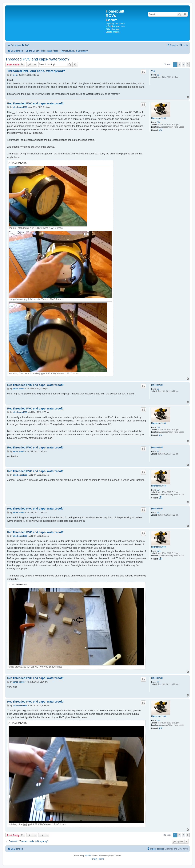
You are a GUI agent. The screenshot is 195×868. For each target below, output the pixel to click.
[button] (188, 64)
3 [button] (183, 64)
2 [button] (179, 64)
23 (158, 389)
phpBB (88, 856)
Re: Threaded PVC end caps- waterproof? (35, 103)
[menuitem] (26, 45)
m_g (153, 71)
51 (158, 75)
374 (159, 122)
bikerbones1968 (158, 118)
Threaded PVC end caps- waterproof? (37, 59)
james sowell (157, 385)
